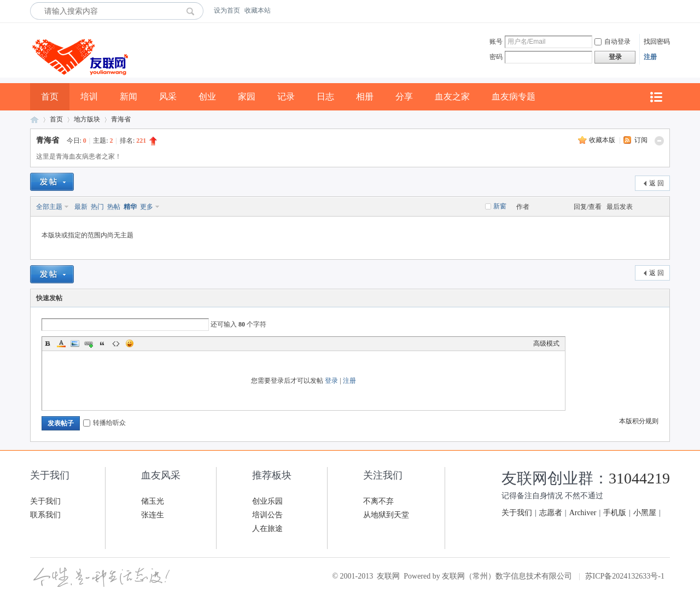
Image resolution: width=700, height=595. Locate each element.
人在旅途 (267, 529)
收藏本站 (258, 10)
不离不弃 (378, 501)
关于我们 (45, 501)
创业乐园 (267, 501)
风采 (168, 97)
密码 (496, 57)
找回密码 (657, 42)
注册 (650, 57)
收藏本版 (603, 140)
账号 (496, 42)
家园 (247, 97)
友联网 (34, 119)
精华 (130, 207)
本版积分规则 (639, 421)
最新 (81, 207)
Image (75, 343)
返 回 (657, 183)
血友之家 (452, 97)
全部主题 (49, 207)
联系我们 (45, 515)
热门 (97, 207)
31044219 (639, 478)
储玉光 (153, 501)
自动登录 (612, 42)
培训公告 (267, 515)
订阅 (641, 140)
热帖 (114, 207)
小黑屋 (645, 513)
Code (116, 343)
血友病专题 (514, 97)
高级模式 (546, 343)
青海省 (121, 119)
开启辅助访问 (667, 10)
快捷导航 (656, 97)
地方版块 (87, 119)
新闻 (129, 97)
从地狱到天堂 (386, 515)
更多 (147, 207)
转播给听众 (104, 423)
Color (61, 343)
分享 (404, 97)
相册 (365, 97)
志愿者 (551, 513)
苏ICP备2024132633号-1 (625, 576)
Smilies (130, 343)
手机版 (615, 513)
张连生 (153, 515)
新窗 (500, 206)
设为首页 (227, 10)
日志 (325, 97)
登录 (331, 381)
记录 (286, 97)
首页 (50, 97)
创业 (207, 97)
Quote (102, 343)
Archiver (583, 513)
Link (89, 343)
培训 (89, 97)
